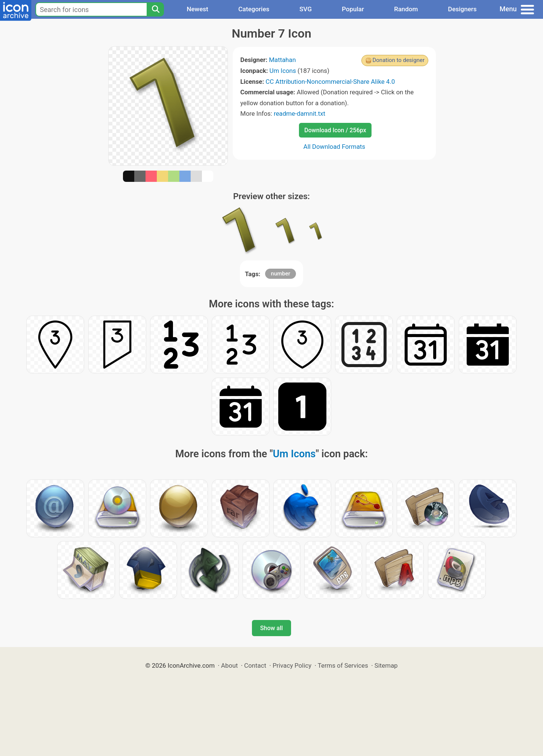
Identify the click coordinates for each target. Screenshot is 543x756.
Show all (271, 628)
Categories (254, 9)
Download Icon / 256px (335, 130)
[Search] (155, 9)
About (230, 665)
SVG (306, 9)
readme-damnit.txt (300, 113)
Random (406, 9)
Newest (197, 9)
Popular (353, 9)
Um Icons (283, 71)
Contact (255, 665)
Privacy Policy (292, 665)
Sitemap (386, 665)
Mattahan (282, 60)
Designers (462, 9)
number (281, 274)
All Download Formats (334, 147)
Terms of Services (343, 665)
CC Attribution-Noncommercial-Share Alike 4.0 (330, 82)
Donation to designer (398, 60)
